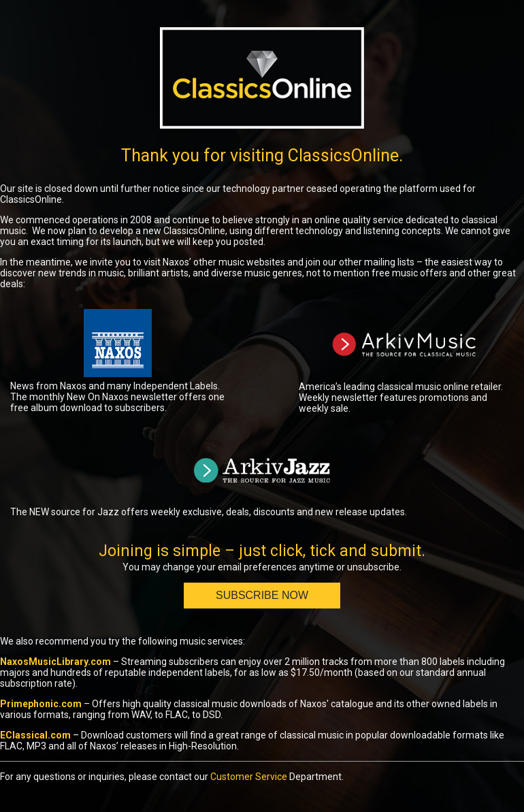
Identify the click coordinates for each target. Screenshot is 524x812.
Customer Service (249, 777)
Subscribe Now (262, 595)
